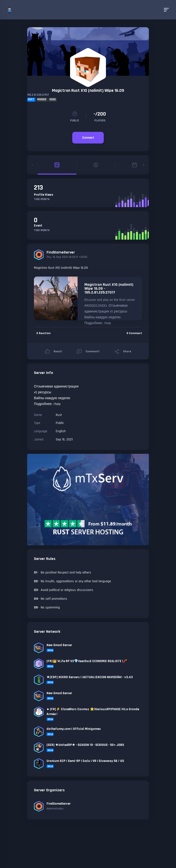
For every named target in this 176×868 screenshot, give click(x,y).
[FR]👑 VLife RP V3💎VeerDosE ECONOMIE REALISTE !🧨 (87, 661)
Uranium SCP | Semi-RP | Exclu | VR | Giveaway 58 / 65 (85, 761)
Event (38, 226)
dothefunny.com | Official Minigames (74, 729)
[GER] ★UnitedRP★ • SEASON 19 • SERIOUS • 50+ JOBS (85, 745)
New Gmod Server (59, 645)
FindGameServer (61, 252)
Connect (88, 138)
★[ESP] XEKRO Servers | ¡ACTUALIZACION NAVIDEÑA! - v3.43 (90, 677)
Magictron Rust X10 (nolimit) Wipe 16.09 (88, 90)
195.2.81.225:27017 (38, 95)
